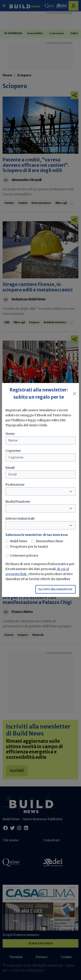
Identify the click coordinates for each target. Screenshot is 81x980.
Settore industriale (20, 518)
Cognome (13, 451)
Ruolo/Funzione (18, 502)
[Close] (75, 394)
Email (10, 468)
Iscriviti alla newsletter (56, 589)
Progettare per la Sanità (29, 547)
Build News (19, 541)
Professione (15, 485)
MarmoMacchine (49, 541)
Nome (10, 434)
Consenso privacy (24, 555)
